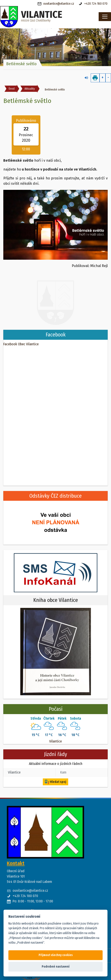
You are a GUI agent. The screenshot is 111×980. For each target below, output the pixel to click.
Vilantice (55, 741)
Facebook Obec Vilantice (21, 344)
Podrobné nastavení (56, 967)
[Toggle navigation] (105, 17)
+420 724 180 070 (93, 4)
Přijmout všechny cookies (56, 955)
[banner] (42, 17)
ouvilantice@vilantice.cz (56, 4)
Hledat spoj (55, 782)
